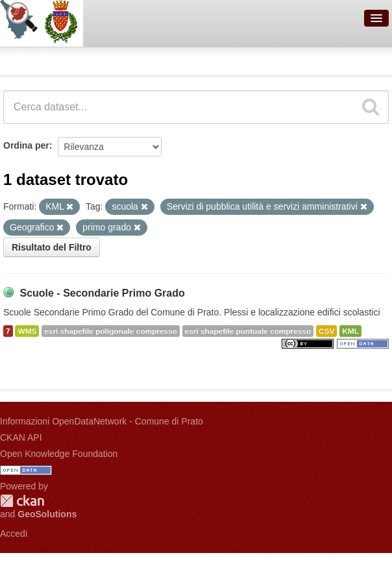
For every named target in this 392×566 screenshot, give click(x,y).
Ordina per (26, 145)
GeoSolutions (47, 514)
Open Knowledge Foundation (59, 454)
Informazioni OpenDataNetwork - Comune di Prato (102, 421)
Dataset (23, 59)
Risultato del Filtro (52, 247)
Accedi (14, 534)
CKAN (22, 501)
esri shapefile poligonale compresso (110, 331)
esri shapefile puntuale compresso (248, 331)
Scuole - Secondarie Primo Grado (102, 293)
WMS (27, 331)
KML (350, 331)
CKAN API (21, 437)
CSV (326, 331)
